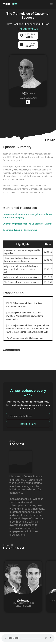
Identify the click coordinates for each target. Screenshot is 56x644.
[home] (13, 4)
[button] (52, 4)
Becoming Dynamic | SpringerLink (20, 230)
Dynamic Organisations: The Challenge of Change (28, 224)
